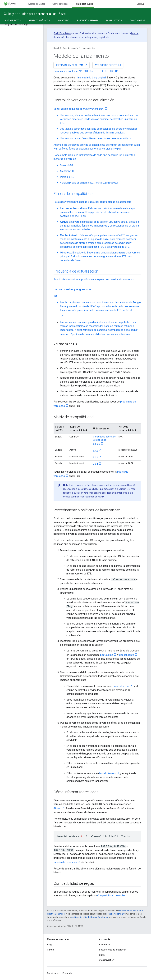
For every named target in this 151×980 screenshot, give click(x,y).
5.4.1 (96, 458)
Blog (49, 945)
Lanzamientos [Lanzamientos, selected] (12, 21)
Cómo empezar (60, 4)
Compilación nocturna (66, 71)
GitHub (141, 4)
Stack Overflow (107, 960)
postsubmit (107, 655)
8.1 (117, 71)
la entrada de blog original (91, 78)
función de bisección (65, 862)
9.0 (86, 71)
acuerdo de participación (85, 37)
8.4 (102, 71)
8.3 (107, 71)
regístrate (104, 37)
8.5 (96, 71)
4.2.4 (96, 464)
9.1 (81, 71)
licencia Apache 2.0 (115, 914)
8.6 (91, 71)
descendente (127, 655)
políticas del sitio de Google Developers (90, 917)
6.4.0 (96, 451)
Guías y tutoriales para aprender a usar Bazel (35, 14)
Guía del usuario (70, 48)
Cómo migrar (137, 21)
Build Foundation (62, 33)
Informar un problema (72, 65)
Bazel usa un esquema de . (79, 109)
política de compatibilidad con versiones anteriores (101, 334)
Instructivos (114, 21)
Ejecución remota (88, 21)
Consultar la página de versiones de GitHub (104, 440)
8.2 (112, 71)
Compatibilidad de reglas (111, 896)
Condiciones (53, 973)
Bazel (56, 48)
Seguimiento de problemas (113, 950)
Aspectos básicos (39, 21)
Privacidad (68, 973)
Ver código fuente (108, 65)
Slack (102, 955)
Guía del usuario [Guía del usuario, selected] (85, 4)
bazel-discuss (121, 686)
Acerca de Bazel (36, 4)
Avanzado (63, 21)
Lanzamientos (89, 48)
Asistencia (104, 945)
